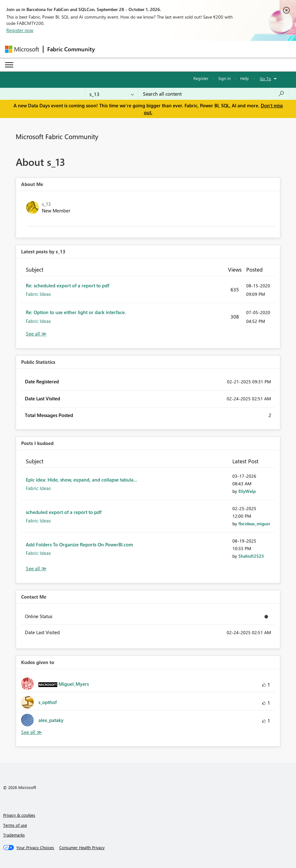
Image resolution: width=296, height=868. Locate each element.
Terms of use (15, 825)
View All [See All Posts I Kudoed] (36, 569)
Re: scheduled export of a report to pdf (68, 285)
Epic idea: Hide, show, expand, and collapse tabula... (82, 480)
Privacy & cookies (19, 815)
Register (201, 78)
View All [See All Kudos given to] (31, 732)
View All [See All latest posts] (36, 334)
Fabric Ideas (38, 294)
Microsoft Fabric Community (57, 136)
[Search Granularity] (112, 94)
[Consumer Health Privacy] (82, 848)
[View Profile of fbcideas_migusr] (254, 524)
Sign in (224, 78)
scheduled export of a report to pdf (64, 512)
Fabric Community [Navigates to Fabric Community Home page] (71, 49)
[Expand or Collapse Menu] (9, 65)
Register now (20, 30)
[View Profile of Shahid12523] (251, 556)
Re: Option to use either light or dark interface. (76, 312)
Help (245, 78)
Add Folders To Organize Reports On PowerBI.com (79, 544)
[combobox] (214, 94)
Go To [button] (265, 79)
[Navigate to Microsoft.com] (22, 49)
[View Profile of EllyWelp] (247, 491)
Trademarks (14, 835)
